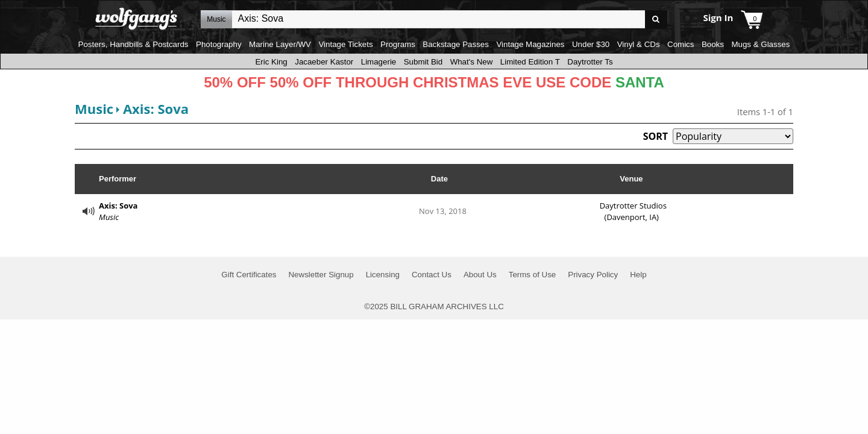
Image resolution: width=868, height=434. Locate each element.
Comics (681, 44)
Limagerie (379, 62)
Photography (219, 44)
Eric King (271, 62)
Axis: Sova (156, 108)
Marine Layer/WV (280, 44)
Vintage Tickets (345, 44)
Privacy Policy (593, 275)
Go (656, 20)
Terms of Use (533, 275)
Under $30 (591, 44)
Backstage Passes (456, 44)
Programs (398, 44)
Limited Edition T (530, 62)
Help (638, 275)
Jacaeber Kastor (324, 62)
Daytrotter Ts (590, 62)
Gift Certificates (249, 275)
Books (713, 44)
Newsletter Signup (321, 275)
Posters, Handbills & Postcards (134, 44)
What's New (472, 62)
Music (94, 108)
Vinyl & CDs (639, 44)
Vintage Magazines (530, 44)
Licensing (383, 275)
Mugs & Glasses (760, 44)
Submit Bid (423, 62)
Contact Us (432, 275)
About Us (480, 275)
